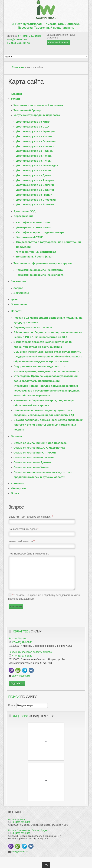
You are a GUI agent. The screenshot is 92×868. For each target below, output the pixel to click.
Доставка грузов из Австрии (35, 180)
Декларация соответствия (34, 227)
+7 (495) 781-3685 (29, 36)
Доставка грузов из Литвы (34, 161)
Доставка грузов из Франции (35, 131)
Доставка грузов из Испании (35, 146)
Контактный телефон (22, 541)
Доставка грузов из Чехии (33, 170)
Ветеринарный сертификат (34, 257)
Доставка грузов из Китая (33, 122)
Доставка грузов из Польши (35, 151)
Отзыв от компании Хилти (31, 467)
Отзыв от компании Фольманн (34, 457)
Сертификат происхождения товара (40, 232)
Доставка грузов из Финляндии (37, 165)
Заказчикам (19, 281)
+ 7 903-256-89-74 (18, 43)
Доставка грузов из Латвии (34, 156)
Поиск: (12, 705)
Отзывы (16, 436)
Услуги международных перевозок (37, 115)
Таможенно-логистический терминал (38, 105)
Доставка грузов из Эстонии (35, 204)
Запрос (18, 288)
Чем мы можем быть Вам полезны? (29, 554)
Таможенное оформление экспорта (40, 275)
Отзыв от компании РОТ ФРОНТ (35, 453)
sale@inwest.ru (17, 39)
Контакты (17, 483)
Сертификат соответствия (34, 222)
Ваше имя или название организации (31, 517)
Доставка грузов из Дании (34, 175)
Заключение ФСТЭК (29, 237)
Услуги (15, 99)
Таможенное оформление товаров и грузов (43, 263)
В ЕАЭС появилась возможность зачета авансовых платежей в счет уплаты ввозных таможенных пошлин (48, 425)
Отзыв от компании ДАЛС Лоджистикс (39, 448)
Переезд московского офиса (33, 327)
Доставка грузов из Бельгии (35, 190)
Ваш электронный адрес (24, 529)
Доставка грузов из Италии (34, 136)
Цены (15, 299)
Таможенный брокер (27, 110)
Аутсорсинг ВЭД (24, 211)
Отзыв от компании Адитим (32, 462)
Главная (18, 67)
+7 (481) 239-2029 (22, 656)
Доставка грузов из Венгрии (35, 185)
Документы (21, 293)
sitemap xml (19, 488)
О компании (19, 304)
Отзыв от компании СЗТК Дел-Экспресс (40, 443)
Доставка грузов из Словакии (36, 200)
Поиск (15, 493)
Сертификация (23, 216)
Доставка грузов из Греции (34, 195)
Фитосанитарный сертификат (36, 252)
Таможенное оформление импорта (39, 270)
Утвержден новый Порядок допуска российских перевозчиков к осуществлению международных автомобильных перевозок (47, 391)
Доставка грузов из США (33, 127)
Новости (17, 311)
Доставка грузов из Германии (36, 141)
